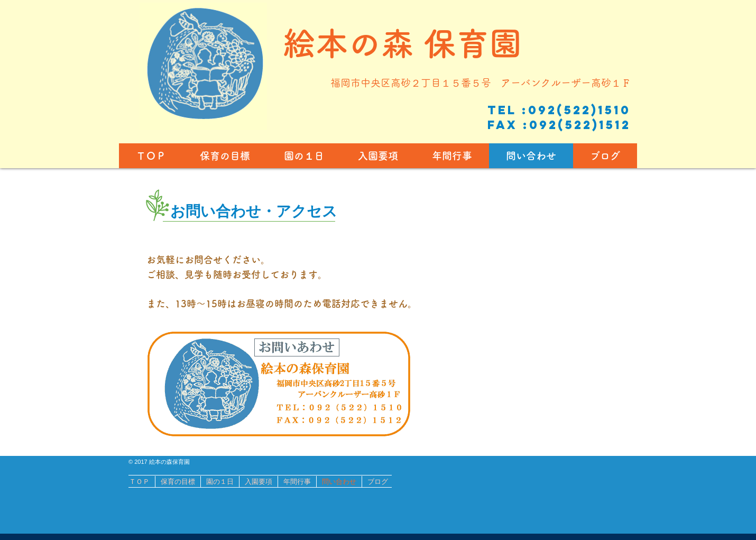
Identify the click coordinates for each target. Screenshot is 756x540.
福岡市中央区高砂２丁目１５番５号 (416, 83)
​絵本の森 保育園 (402, 43)
